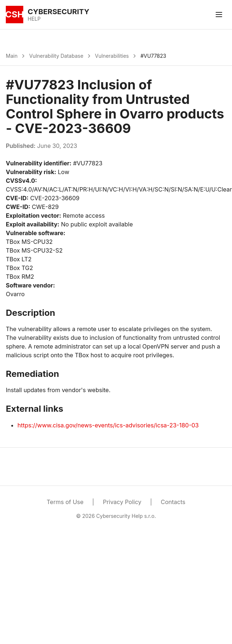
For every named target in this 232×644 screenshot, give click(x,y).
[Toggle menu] (219, 15)
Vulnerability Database (56, 56)
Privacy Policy (122, 502)
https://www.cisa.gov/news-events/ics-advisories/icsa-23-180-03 (108, 425)
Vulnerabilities (112, 56)
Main (12, 56)
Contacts (173, 502)
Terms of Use (65, 502)
